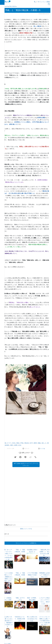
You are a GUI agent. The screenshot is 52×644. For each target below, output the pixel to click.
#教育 (35, 443)
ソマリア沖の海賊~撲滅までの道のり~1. (32, 575)
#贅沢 (12, 445)
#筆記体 (26, 443)
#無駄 (39, 443)
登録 (48, 2)
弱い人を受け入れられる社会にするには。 (32, 619)
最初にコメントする (26, 529)
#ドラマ (9, 443)
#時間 (16, 445)
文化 (7, 6)
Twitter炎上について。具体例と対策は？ (20, 619)
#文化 (20, 445)
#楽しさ (44, 443)
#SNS (14, 443)
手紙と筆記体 (12, 6)
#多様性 (7, 445)
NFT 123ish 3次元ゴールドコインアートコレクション (26, 464)
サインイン (42, 2)
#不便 (4, 443)
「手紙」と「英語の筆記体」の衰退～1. (20, 552)
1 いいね (42, 448)
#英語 (18, 443)
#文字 (31, 443)
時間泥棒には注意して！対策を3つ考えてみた (45, 575)
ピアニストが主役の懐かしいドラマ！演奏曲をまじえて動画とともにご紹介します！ (7, 577)
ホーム (4, 6)
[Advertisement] (26, 429)
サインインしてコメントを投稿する (26, 543)
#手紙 (22, 443)
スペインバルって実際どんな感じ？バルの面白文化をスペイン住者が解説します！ (45, 621)
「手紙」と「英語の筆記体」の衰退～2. (20, 575)
